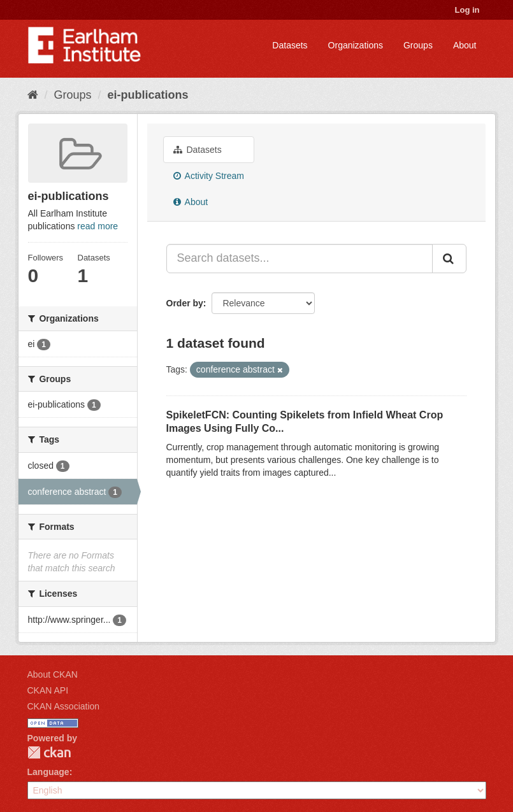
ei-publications (148, 95)
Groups (418, 45)
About (465, 45)
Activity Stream (209, 176)
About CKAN (53, 674)
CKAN (49, 752)
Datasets (290, 45)
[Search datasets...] (300, 259)
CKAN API (48, 690)
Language (48, 772)
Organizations (356, 45)
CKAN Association (64, 706)
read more (98, 226)
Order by (185, 303)
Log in (467, 10)
